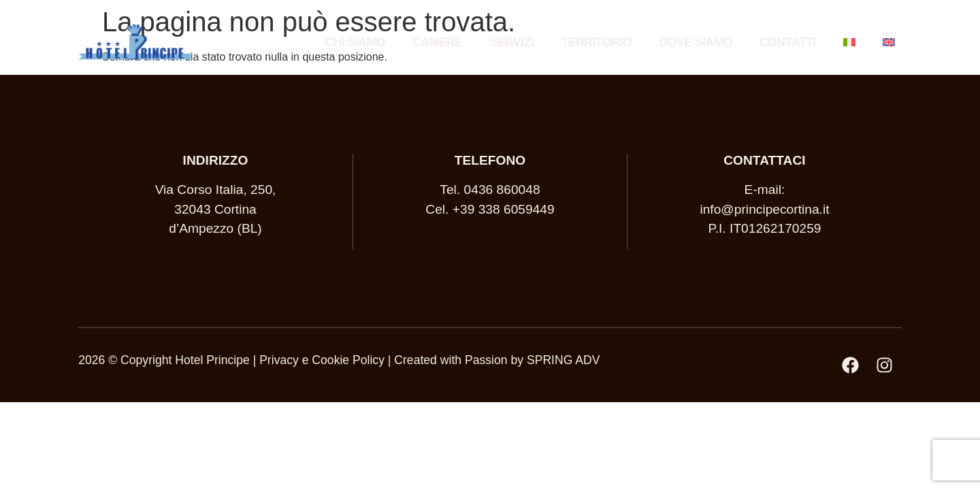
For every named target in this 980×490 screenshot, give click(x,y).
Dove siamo (696, 42)
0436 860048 (502, 190)
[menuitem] (849, 42)
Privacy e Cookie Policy (322, 360)
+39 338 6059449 (504, 209)
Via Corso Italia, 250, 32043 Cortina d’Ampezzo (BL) (216, 209)
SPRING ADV (563, 360)
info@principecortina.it (764, 209)
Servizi (512, 42)
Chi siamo (355, 42)
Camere (438, 42)
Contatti (788, 42)
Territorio (596, 42)
